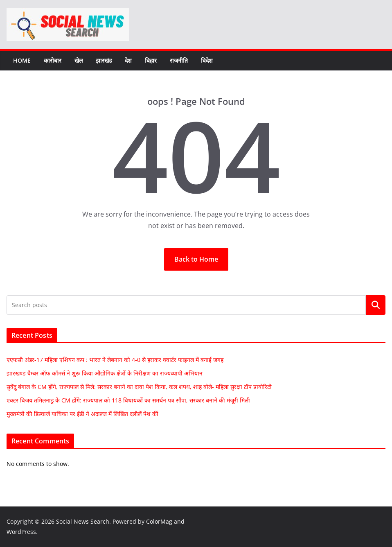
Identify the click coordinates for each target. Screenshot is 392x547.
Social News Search (83, 521)
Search (376, 305)
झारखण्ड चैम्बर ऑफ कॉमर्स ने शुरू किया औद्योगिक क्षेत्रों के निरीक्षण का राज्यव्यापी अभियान (105, 373)
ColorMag (159, 521)
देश (128, 60)
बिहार (151, 60)
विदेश (207, 60)
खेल (79, 60)
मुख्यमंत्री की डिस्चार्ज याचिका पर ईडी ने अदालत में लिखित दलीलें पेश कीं (82, 414)
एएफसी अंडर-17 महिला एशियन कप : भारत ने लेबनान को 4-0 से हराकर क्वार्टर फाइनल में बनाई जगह (115, 360)
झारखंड (104, 60)
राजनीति (179, 60)
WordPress (21, 532)
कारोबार (53, 60)
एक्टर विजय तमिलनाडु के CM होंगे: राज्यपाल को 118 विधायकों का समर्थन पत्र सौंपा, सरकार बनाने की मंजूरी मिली (128, 400)
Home (22, 60)
